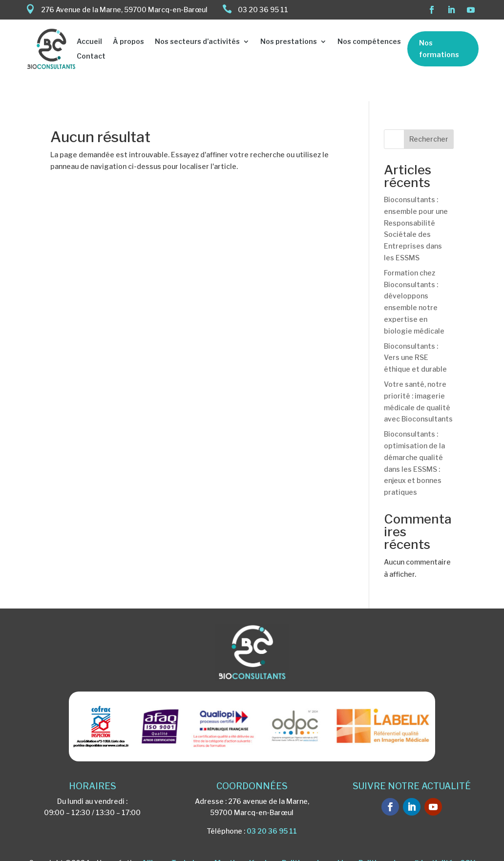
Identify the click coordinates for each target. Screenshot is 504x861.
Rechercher (429, 116)
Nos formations (439, 49)
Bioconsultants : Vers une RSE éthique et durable (415, 335)
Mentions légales (245, 840)
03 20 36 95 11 (272, 808)
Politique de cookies (317, 840)
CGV (468, 840)
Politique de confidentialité (406, 840)
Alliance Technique (175, 840)
